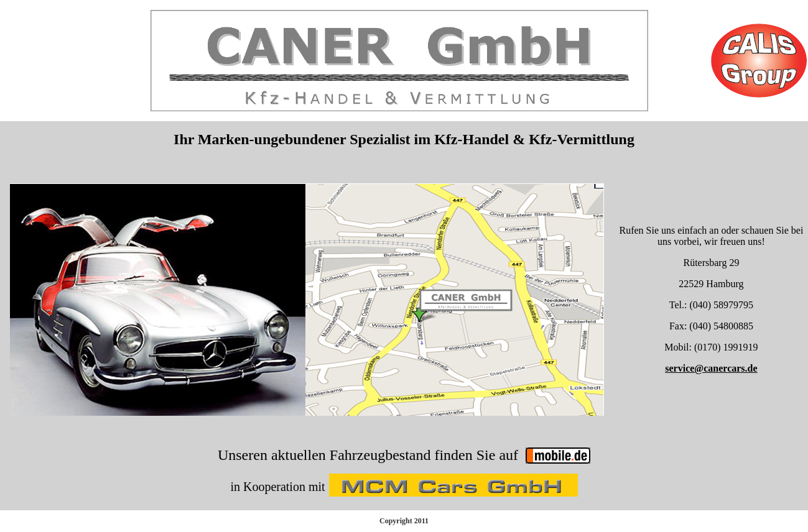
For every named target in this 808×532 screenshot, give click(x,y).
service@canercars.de (711, 368)
